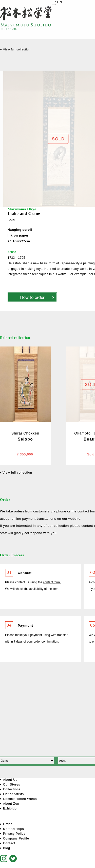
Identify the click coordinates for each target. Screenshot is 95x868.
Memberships (13, 829)
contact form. (52, 582)
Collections (12, 789)
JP (54, 2)
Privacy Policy (14, 834)
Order (7, 824)
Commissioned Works (20, 799)
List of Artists (13, 794)
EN (60, 2)
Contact (9, 843)
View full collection (17, 49)
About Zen (11, 804)
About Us (10, 780)
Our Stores (12, 785)
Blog (7, 848)
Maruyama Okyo (22, 209)
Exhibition (11, 808)
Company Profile (16, 838)
